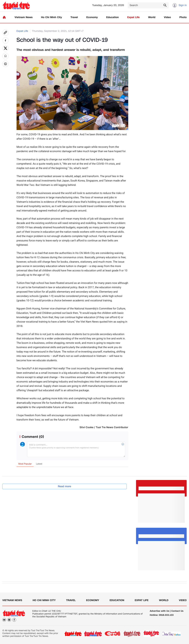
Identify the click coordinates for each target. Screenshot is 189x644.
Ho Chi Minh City (52, 17)
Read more (65, 486)
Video (167, 17)
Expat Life (133, 17)
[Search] (148, 5)
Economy (92, 17)
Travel (74, 17)
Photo (183, 17)
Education (112, 17)
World (152, 17)
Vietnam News (24, 17)
